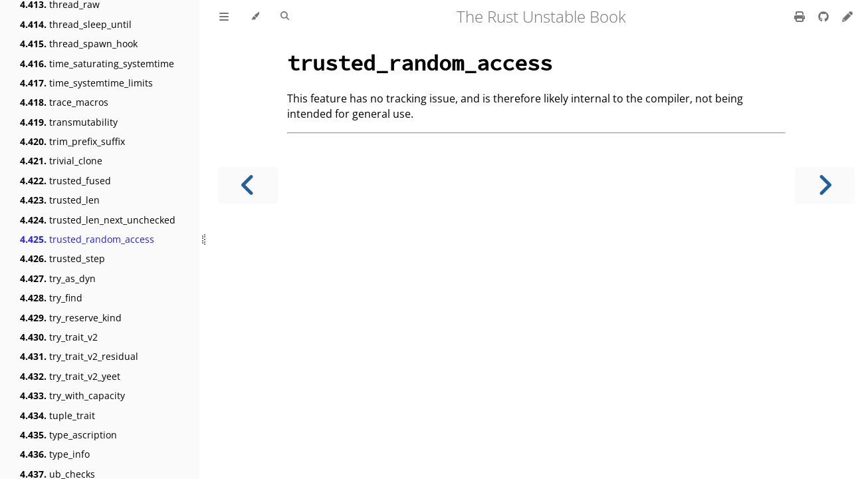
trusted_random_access (87, 239)
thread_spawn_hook (79, 44)
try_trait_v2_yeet (70, 376)
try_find (51, 298)
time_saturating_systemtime (97, 64)
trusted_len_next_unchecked (98, 220)
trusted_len (60, 200)
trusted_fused (65, 181)
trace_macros (64, 102)
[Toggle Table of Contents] (224, 17)
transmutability (69, 122)
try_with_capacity (72, 396)
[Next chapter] (825, 185)
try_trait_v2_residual (79, 356)
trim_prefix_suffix (72, 141)
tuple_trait (57, 415)
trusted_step (62, 258)
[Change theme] (255, 17)
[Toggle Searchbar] (285, 17)
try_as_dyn (58, 278)
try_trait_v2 (59, 337)
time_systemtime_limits (86, 83)
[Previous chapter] (248, 185)
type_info (55, 454)
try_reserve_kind (71, 318)
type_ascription (68, 435)
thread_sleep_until (76, 24)
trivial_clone (61, 161)
